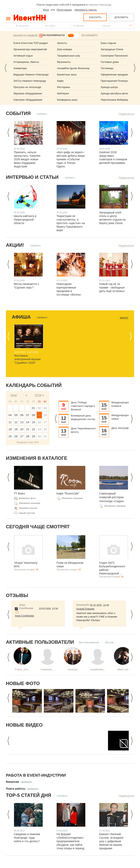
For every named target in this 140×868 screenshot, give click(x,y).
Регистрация (64, 10)
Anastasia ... (48, 669)
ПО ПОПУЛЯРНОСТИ (54, 35)
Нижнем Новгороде (100, 5)
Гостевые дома (110, 62)
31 (45, 436)
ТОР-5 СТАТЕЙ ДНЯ (29, 795)
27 (22, 436)
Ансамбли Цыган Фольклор (73, 68)
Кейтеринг (63, 93)
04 (10, 415)
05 (16, 415)
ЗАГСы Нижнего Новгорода (30, 81)
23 (39, 429)
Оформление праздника (115, 75)
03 (45, 408)
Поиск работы (16, 789)
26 (16, 436)
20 (22, 429)
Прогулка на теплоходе (27, 87)
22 (33, 429)
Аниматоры (20, 68)
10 (45, 415)
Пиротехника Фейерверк (115, 100)
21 (28, 429)
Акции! (15, 245)
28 (28, 436)
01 (33, 408)
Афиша (21, 317)
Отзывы (17, 595)
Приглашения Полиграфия (117, 81)
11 (10, 422)
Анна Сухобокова (24, 616)
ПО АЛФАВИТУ (90, 35)
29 (33, 436)
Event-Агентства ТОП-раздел (31, 43)
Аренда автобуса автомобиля (118, 93)
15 (33, 422)
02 (39, 408)
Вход (46, 10)
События (18, 113)
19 (16, 429)
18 (10, 429)
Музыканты (64, 62)
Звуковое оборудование (28, 93)
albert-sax (123, 669)
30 (39, 436)
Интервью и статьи (32, 177)
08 (33, 415)
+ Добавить (41, 114)
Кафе (60, 81)
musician (73, 669)
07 (28, 415)
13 (22, 422)
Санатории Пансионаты (115, 56)
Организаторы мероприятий (30, 49)
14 (28, 422)
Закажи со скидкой (25, 35)
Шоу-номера (64, 49)
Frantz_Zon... (22, 669)
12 (16, 422)
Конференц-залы (67, 100)
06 (22, 415)
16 (39, 422)
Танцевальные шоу (69, 56)
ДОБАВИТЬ (121, 17)
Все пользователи (89, 643)
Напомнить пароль (86, 10)
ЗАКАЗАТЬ (95, 17)
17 (45, 422)
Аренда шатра (109, 87)
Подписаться (126, 114)
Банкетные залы (67, 75)
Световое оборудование (28, 100)
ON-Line (109, 643)
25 (10, 436)
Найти (9, 26)
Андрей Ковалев (85, 609)
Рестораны (64, 87)
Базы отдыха (108, 43)
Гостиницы (107, 68)
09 (39, 415)
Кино (124, 318)
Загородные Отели (112, 49)
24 (45, 429)
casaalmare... (98, 669)
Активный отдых (23, 56)
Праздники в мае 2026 (28, 442)
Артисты (62, 43)
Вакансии (12, 782)
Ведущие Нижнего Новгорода (31, 75)
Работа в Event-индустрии (36, 775)
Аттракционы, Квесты (26, 62)
